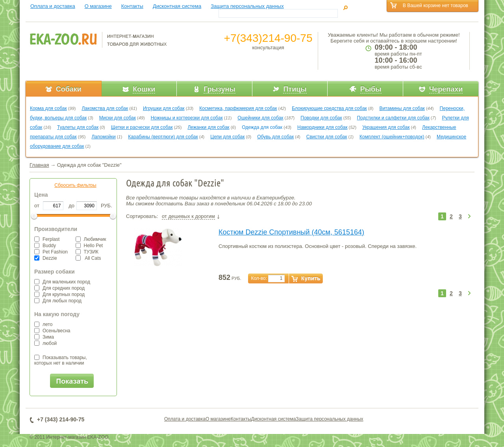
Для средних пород (59, 288)
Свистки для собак (327, 137)
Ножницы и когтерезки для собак (187, 118)
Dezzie (46, 258)
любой (45, 343)
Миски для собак (118, 118)
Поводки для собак (321, 118)
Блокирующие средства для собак (329, 108)
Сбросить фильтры (75, 185)
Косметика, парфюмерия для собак (238, 108)
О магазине (98, 6)
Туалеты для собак (78, 127)
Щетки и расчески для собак (142, 127)
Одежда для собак (263, 127)
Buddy (45, 246)
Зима (44, 337)
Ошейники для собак (260, 118)
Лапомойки (103, 137)
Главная (39, 165)
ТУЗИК (87, 252)
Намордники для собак (322, 127)
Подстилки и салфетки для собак (393, 118)
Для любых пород (58, 301)
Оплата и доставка (53, 6)
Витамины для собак (402, 108)
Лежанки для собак (208, 127)
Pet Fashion (51, 252)
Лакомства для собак (105, 108)
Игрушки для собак (164, 108)
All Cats (88, 258)
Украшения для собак (386, 127)
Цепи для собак (227, 137)
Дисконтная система (177, 6)
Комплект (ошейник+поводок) (392, 137)
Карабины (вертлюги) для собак (163, 137)
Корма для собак (48, 108)
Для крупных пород (59, 294)
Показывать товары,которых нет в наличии (61, 360)
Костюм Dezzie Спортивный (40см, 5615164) (291, 232)
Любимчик (91, 239)
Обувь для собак (275, 137)
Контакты (132, 6)
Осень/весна (52, 331)
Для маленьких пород (62, 282)
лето (43, 324)
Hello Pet (89, 246)
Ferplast (47, 239)
